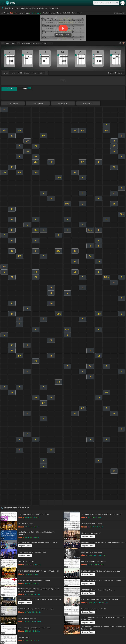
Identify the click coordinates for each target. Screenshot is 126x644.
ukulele (20, 73)
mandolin (27, 73)
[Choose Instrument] (47, 73)
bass (42, 73)
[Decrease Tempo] (3, 43)
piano (13, 73)
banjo (35, 73)
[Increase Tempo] (19, 43)
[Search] (117, 3)
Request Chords (88, 536)
